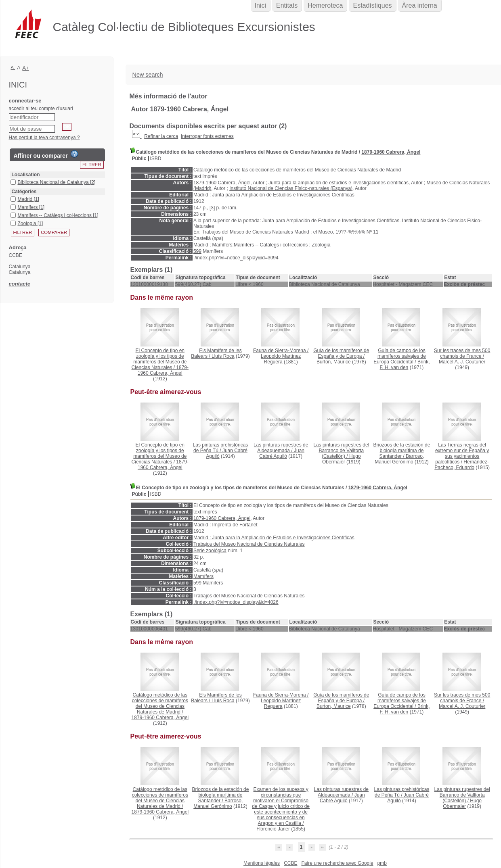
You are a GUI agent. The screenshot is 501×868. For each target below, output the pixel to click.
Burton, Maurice (334, 362)
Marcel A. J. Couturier (462, 362)
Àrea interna (420, 5)
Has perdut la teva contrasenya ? (44, 138)
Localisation (26, 175)
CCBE (290, 863)
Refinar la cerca (161, 136)
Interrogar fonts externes (207, 136)
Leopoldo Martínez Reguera (281, 359)
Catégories (24, 192)
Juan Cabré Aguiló (282, 453)
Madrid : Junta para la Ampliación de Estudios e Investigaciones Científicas (274, 195)
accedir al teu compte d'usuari (41, 108)
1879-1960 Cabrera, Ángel (391, 152)
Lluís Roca (223, 356)
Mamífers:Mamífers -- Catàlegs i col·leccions (260, 245)
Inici (260, 5)
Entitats (287, 5)
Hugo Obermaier (342, 459)
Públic (139, 159)
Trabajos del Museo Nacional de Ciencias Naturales (249, 544)
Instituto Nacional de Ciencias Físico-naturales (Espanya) (291, 188)
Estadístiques (372, 5)
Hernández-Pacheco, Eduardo (462, 465)
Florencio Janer (273, 829)
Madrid (201, 245)
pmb (382, 863)
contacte (20, 284)
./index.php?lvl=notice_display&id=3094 (236, 258)
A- (13, 67)
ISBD (156, 159)
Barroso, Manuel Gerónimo (399, 459)
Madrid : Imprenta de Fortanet (225, 525)
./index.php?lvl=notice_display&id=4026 (236, 602)
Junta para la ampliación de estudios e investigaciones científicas (339, 183)
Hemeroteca (325, 5)
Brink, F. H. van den (405, 365)
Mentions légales (262, 863)
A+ (26, 68)
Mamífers (203, 576)
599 (197, 251)
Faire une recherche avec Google (337, 863)
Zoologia (321, 245)
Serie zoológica (210, 551)
